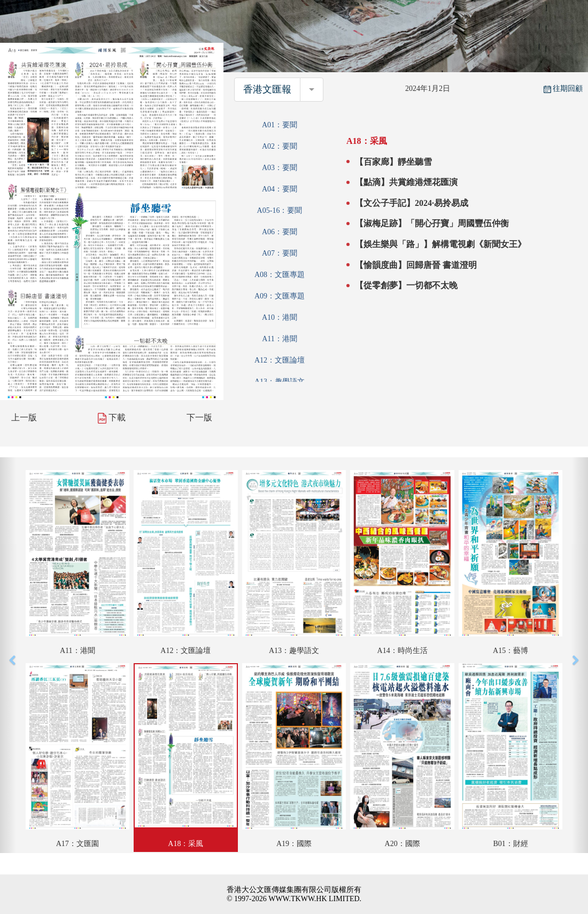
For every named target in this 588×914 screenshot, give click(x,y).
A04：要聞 (280, 189)
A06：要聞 (280, 232)
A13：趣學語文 (280, 382)
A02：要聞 (280, 146)
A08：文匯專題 (280, 275)
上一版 (24, 417)
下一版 (199, 417)
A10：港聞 (280, 317)
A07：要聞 (280, 253)
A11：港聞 (280, 339)
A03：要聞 (280, 168)
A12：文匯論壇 (280, 360)
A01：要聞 (280, 125)
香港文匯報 (267, 89)
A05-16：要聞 (280, 210)
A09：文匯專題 (280, 296)
